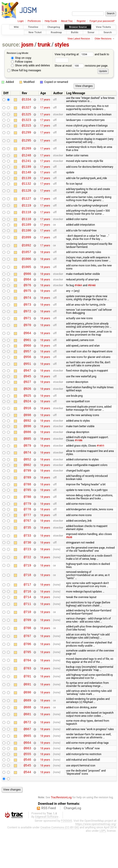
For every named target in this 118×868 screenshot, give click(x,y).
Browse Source (78, 27)
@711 (27, 635)
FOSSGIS (66, 856)
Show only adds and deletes (30, 65)
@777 (27, 543)
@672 (27, 754)
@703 (27, 699)
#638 (69, 566)
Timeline (33, 27)
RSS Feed (49, 843)
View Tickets (103, 27)
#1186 (78, 462)
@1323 (26, 121)
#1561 (78, 296)
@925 (27, 414)
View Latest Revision (79, 39)
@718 (27, 604)
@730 (27, 572)
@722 (27, 587)
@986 (27, 284)
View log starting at (75, 54)
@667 (27, 761)
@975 (27, 303)
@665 (27, 768)
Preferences (34, 21)
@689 (27, 731)
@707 (27, 667)
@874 (27, 475)
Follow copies (22, 62)
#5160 (92, 296)
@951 (27, 380)
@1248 (26, 158)
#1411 (101, 468)
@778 (27, 536)
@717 (27, 614)
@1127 (26, 205)
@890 (27, 447)
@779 (27, 530)
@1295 (26, 143)
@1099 (26, 246)
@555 (27, 788)
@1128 (26, 197)
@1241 (26, 164)
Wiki (16, 27)
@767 (27, 549)
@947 (27, 387)
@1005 (26, 277)
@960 (27, 360)
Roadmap (56, 32)
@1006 (26, 269)
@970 (27, 338)
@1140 (26, 177)
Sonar (91, 32)
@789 (27, 502)
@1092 (26, 254)
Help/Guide (51, 21)
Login (21, 21)
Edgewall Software (47, 852)
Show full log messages (24, 70)
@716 (27, 621)
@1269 (26, 151)
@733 (27, 564)
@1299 (26, 135)
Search (108, 32)
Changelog (54, 27)
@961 (27, 354)
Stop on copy (21, 58)
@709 (27, 651)
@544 (27, 808)
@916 (27, 428)
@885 (27, 461)
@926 (27, 407)
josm (27, 45)
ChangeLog (72, 843)
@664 (27, 775)
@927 (27, 400)
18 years (45, 261)
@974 (27, 310)
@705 (27, 683)
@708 (27, 659)
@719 (27, 595)
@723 (27, 579)
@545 (27, 801)
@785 (27, 516)
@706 (27, 675)
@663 (27, 781)
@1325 (26, 115)
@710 (27, 643)
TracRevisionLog (61, 833)
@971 (27, 331)
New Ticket (35, 32)
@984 (27, 290)
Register (81, 21)
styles (62, 45)
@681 (27, 746)
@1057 (26, 261)
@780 (27, 523)
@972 (27, 324)
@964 (27, 347)
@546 (27, 794)
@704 (27, 691)
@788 (27, 510)
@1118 (26, 219)
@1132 (26, 189)
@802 (27, 489)
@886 (27, 454)
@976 (27, 296)
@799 (27, 495)
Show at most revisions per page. (81, 66)
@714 (27, 628)
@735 (27, 556)
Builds (75, 32)
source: (11, 45)
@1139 (26, 183)
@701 (27, 707)
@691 (27, 715)
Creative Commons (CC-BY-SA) (60, 863)
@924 (27, 420)
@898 (27, 435)
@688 (27, 738)
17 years (45, 100)
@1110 (26, 226)
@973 (27, 317)
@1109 (26, 232)
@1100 (26, 239)
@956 (27, 373)
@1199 (26, 171)
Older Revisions (103, 39)
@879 (27, 468)
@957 (27, 367)
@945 (27, 393)
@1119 (26, 212)
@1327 (26, 107)
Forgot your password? (102, 21)
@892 (27, 441)
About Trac (67, 21)
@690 (27, 723)
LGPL (103, 866)
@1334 (26, 99)
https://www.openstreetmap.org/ (96, 859)
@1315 (26, 127)
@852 (27, 483)
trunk (44, 45)
